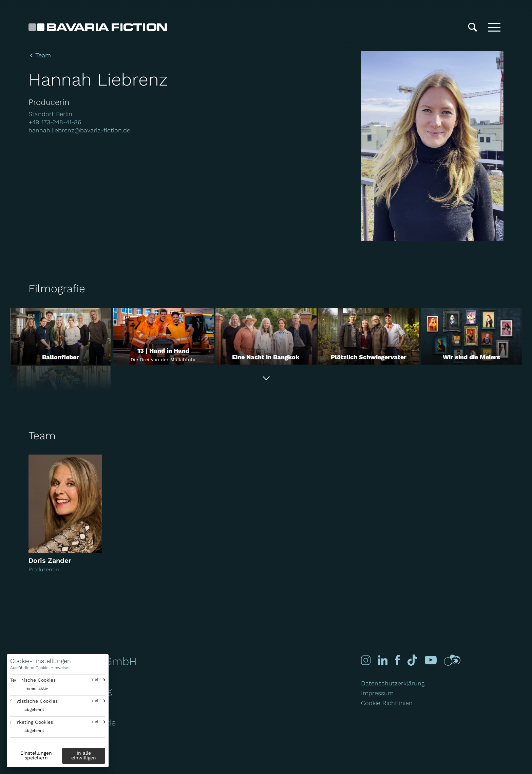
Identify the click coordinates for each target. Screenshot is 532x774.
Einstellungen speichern (36, 755)
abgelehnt (34, 709)
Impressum (377, 693)
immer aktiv (36, 688)
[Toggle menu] (494, 27)
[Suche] (473, 27)
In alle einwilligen (84, 755)
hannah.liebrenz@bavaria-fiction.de (79, 130)
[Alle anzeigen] (266, 378)
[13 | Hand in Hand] (164, 336)
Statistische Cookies (34, 701)
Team (43, 55)
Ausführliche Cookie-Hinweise (39, 668)
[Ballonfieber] (61, 336)
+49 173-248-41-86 (55, 122)
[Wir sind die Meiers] (471, 336)
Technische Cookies (33, 680)
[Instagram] (365, 660)
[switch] (29, 689)
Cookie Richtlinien (387, 703)
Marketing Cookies (32, 722)
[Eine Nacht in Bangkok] (266, 336)
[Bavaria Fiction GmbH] (98, 27)
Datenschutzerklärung (393, 683)
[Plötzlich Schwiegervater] (369, 336)
